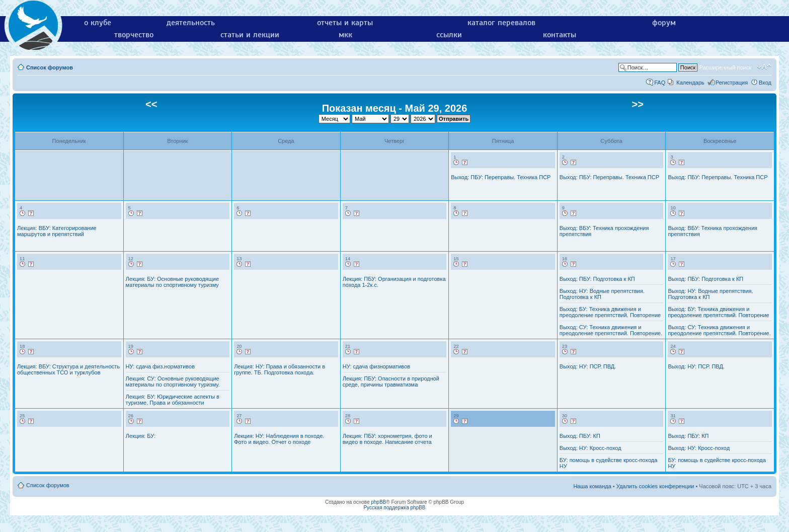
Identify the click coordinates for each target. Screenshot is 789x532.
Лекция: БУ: (141, 436)
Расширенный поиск (725, 67)
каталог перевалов (501, 23)
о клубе (98, 23)
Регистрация (732, 83)
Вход (765, 83)
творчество (134, 35)
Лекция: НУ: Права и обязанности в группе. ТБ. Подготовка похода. (280, 369)
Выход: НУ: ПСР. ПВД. (588, 366)
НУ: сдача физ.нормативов (160, 366)
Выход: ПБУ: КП (580, 436)
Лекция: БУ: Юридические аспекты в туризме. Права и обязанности (173, 400)
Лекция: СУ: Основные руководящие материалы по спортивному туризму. (173, 382)
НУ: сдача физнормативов (376, 366)
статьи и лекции (250, 35)
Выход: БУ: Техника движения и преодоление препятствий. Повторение (610, 312)
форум (664, 23)
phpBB (378, 502)
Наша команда (592, 486)
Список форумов (50, 67)
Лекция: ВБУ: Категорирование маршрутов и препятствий (57, 231)
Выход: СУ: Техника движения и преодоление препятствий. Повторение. (611, 330)
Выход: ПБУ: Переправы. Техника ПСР (501, 177)
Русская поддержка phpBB (394, 508)
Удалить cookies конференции (655, 486)
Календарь (690, 83)
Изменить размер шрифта (764, 67)
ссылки (449, 35)
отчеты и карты (345, 23)
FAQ (660, 83)
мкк (345, 35)
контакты (560, 35)
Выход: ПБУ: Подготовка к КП (597, 279)
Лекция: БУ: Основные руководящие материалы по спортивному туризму (173, 282)
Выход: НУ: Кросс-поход (590, 448)
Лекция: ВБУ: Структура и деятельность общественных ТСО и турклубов (68, 369)
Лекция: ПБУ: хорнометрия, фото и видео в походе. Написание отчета (387, 439)
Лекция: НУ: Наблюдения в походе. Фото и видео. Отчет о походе (279, 439)
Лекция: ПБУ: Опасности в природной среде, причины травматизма (391, 382)
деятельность (191, 23)
